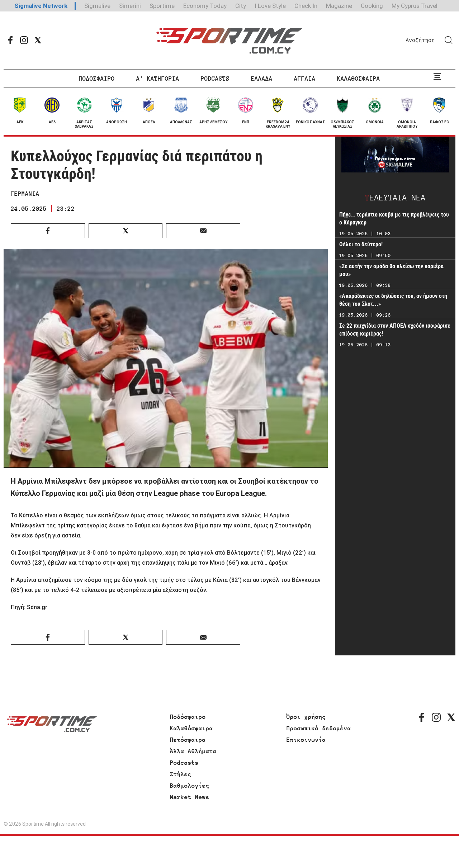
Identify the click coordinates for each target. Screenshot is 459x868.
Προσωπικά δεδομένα (319, 728)
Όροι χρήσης (306, 717)
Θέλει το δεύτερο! (361, 244)
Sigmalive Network (41, 6)
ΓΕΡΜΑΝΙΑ (25, 194)
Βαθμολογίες (190, 786)
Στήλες (181, 774)
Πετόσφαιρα (188, 740)
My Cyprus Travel (415, 6)
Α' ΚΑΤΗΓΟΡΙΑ (158, 79)
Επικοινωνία (306, 740)
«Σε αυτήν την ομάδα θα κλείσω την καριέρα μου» (391, 270)
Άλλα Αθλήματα (193, 751)
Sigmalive (97, 6)
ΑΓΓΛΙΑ (305, 79)
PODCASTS (215, 79)
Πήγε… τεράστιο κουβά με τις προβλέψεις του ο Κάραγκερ (394, 219)
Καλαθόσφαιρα (191, 728)
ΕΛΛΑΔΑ (262, 79)
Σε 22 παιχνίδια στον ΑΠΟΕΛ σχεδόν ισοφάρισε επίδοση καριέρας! (395, 330)
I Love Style (270, 6)
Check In (306, 6)
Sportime (162, 6)
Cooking (372, 6)
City (241, 6)
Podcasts (184, 763)
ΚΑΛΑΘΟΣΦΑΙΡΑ (359, 79)
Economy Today (205, 6)
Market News (190, 797)
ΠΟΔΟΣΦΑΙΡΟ (97, 79)
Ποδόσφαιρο (188, 717)
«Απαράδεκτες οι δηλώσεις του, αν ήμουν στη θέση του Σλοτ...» (393, 300)
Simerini (130, 6)
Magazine (339, 6)
